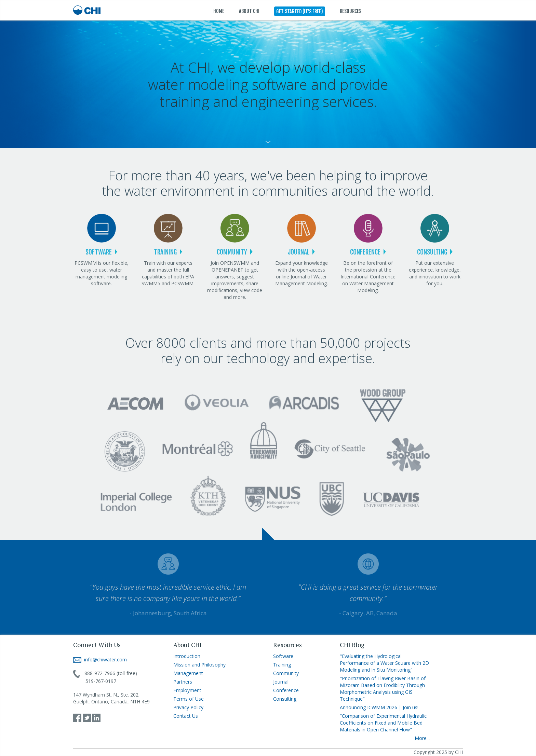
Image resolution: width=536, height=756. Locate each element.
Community (286, 673)
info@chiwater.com (100, 659)
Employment (187, 690)
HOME (219, 11)
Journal (281, 682)
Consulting (285, 699)
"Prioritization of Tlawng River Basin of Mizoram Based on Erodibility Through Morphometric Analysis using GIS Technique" (383, 689)
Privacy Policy (188, 707)
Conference (286, 690)
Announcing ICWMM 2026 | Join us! (379, 707)
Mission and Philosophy (199, 665)
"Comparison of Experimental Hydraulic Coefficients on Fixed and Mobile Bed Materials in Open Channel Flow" (383, 723)
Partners (183, 682)
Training (282, 665)
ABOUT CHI (249, 11)
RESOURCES (351, 11)
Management (188, 673)
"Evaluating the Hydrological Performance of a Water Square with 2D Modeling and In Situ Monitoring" (384, 663)
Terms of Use (189, 699)
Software (283, 656)
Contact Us (186, 716)
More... (422, 738)
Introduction (187, 656)
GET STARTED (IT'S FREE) (300, 11)
